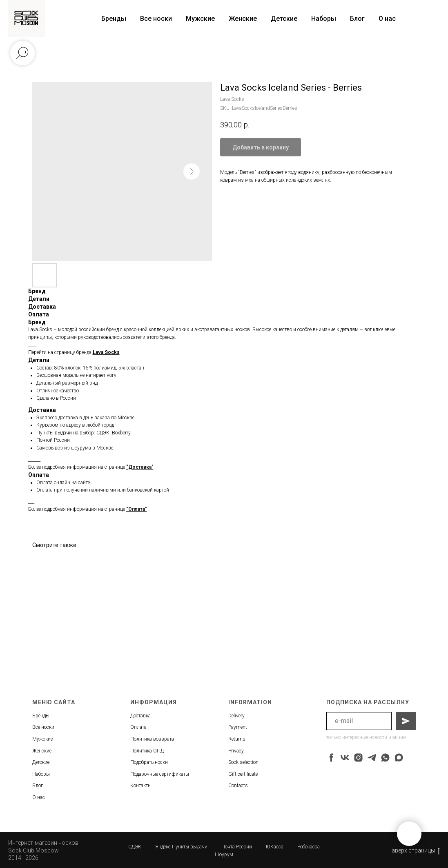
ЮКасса (275, 847)
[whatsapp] (385, 758)
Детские (284, 19)
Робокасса (309, 847)
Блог (357, 19)
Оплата (138, 727)
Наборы (324, 19)
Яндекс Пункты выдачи (181, 847)
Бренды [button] (114, 19)
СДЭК (135, 847)
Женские (243, 19)
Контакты (141, 786)
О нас (387, 19)
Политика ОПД (147, 751)
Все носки (156, 19)
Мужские (200, 19)
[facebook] (331, 758)
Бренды (41, 716)
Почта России (237, 847)
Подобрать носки (149, 762)
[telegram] (372, 758)
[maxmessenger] (399, 758)
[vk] (345, 758)
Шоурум (224, 855)
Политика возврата (152, 739)
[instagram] (358, 758)
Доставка (140, 716)
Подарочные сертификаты (160, 774)
